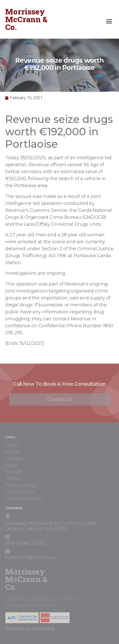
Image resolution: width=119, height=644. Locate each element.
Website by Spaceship (30, 629)
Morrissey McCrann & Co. (26, 19)
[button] (109, 21)
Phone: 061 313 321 (25, 543)
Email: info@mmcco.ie (30, 557)
